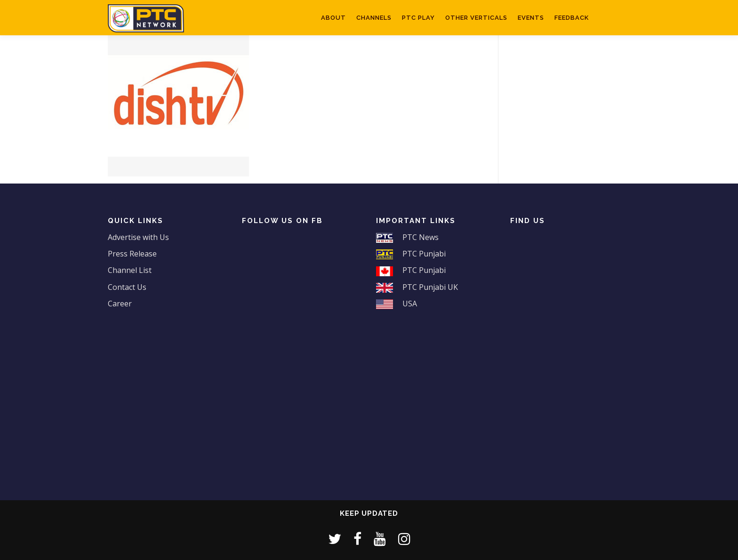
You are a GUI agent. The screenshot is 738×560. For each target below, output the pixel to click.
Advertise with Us (138, 237)
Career (120, 304)
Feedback (572, 18)
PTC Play (418, 18)
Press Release (132, 254)
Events (531, 18)
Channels (374, 18)
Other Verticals (476, 18)
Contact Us (127, 287)
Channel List (130, 270)
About (333, 18)
